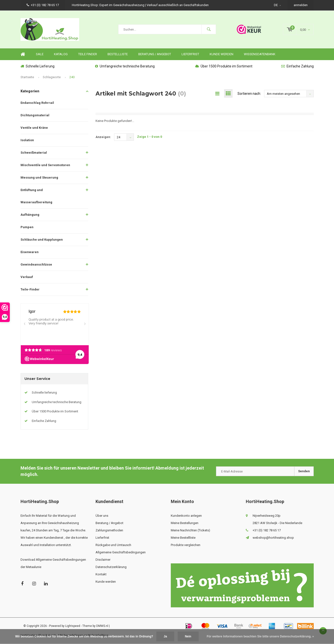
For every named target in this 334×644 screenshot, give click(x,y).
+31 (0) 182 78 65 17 (43, 5)
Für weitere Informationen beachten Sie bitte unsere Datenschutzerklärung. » (260, 636)
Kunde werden (221, 54)
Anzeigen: (103, 137)
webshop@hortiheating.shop (273, 538)
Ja (165, 636)
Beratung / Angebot (155, 54)
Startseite (27, 77)
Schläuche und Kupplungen (42, 240)
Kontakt (101, 574)
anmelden (301, 5)
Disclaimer (103, 560)
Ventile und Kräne (34, 128)
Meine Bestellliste (183, 538)
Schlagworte (52, 77)
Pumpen (27, 227)
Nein (188, 636)
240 (72, 77)
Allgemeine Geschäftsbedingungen (121, 552)
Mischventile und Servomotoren (45, 165)
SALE (40, 54)
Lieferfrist (190, 54)
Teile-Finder (30, 289)
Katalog (61, 54)
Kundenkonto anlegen (186, 516)
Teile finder (88, 54)
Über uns (102, 516)
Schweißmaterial (34, 153)
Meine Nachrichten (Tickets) (190, 530)
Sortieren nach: (249, 94)
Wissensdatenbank (260, 54)
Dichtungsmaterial (35, 115)
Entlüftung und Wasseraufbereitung (36, 196)
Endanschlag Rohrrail (37, 103)
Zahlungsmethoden (109, 530)
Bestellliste (118, 54)
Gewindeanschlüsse (36, 264)
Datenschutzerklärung (111, 567)
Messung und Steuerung (39, 177)
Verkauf (27, 277)
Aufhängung (30, 215)
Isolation (27, 140)
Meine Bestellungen (185, 523)
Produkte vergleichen (186, 545)
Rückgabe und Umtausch (113, 545)
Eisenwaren (30, 252)
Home (23, 54)
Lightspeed (73, 626)
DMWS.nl (102, 626)
